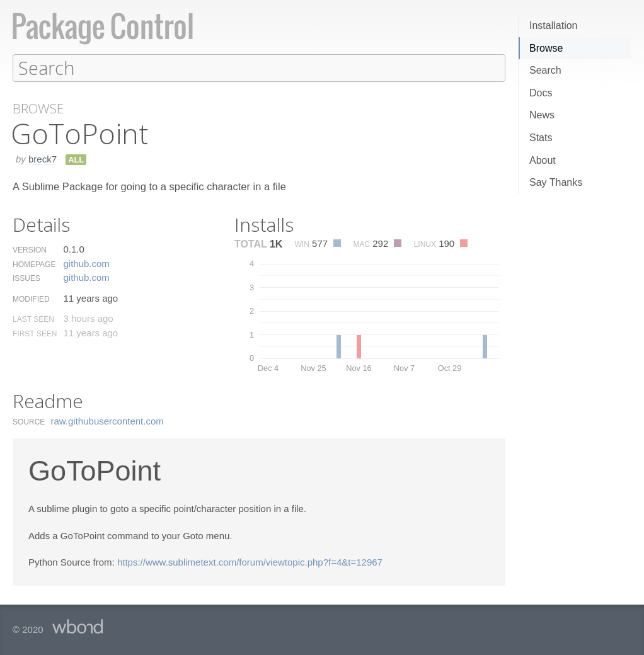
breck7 (43, 158)
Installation (554, 26)
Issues (26, 278)
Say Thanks (556, 182)
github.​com (86, 263)
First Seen (35, 333)
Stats (541, 138)
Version (30, 249)
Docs (541, 93)
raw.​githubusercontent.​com (107, 420)
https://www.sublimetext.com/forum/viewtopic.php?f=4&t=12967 (250, 561)
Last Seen (33, 319)
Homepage (34, 264)
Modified (31, 299)
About (543, 160)
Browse (546, 48)
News (542, 115)
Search (545, 70)
